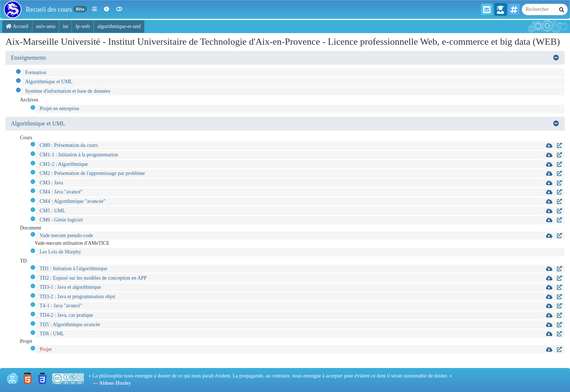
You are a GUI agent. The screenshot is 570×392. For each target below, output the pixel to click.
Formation (36, 73)
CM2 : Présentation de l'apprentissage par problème (92, 173)
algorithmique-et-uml (119, 26)
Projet (46, 349)
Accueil (17, 26)
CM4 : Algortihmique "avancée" (73, 201)
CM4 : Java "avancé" (61, 192)
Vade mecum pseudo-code (66, 235)
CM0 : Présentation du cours (69, 145)
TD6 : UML (52, 334)
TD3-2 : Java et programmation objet (77, 297)
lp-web (83, 26)
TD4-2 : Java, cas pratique (66, 315)
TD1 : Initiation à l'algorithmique (73, 269)
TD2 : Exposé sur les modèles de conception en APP (93, 278)
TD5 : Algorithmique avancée (70, 325)
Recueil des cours (49, 9)
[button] (95, 9)
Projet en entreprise (59, 109)
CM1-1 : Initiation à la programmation (79, 155)
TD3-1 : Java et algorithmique (70, 287)
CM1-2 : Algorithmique (64, 164)
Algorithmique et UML (49, 82)
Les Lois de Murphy (60, 252)
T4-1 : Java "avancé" (61, 306)
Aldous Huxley (115, 383)
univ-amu (46, 26)
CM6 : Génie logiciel (61, 220)
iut (66, 26)
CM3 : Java (51, 183)
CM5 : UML (53, 211)
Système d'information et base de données (68, 91)
